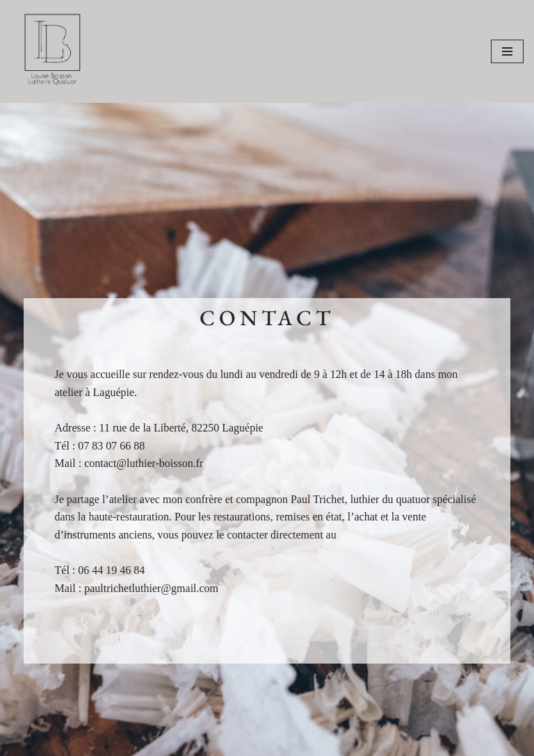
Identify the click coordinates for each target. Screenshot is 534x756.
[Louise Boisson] (52, 51)
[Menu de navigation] (507, 51)
